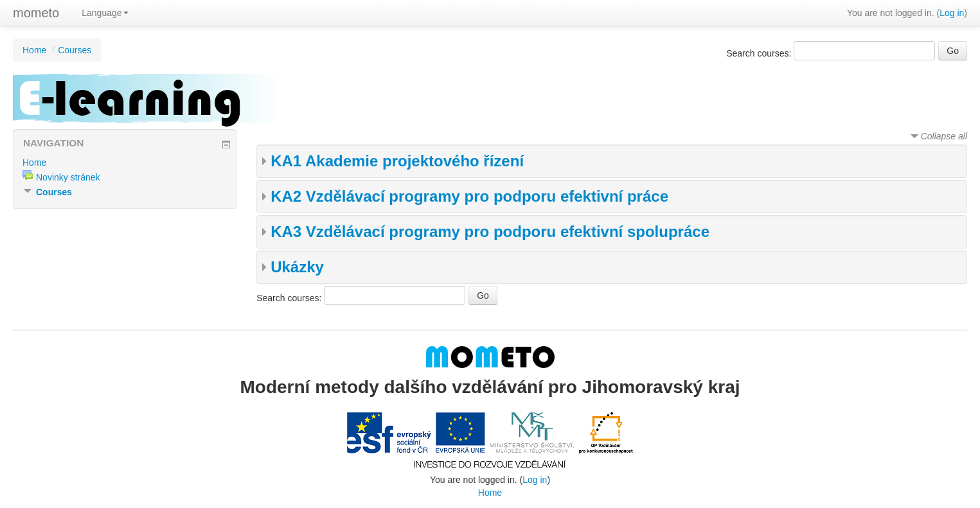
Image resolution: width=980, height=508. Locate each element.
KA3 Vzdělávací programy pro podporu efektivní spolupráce (490, 232)
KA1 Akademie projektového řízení (397, 161)
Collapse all (944, 136)
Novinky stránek (68, 177)
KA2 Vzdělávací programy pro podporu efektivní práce (469, 196)
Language (105, 13)
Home (34, 50)
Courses (75, 50)
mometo (36, 13)
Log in (952, 13)
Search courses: (760, 53)
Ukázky (297, 267)
